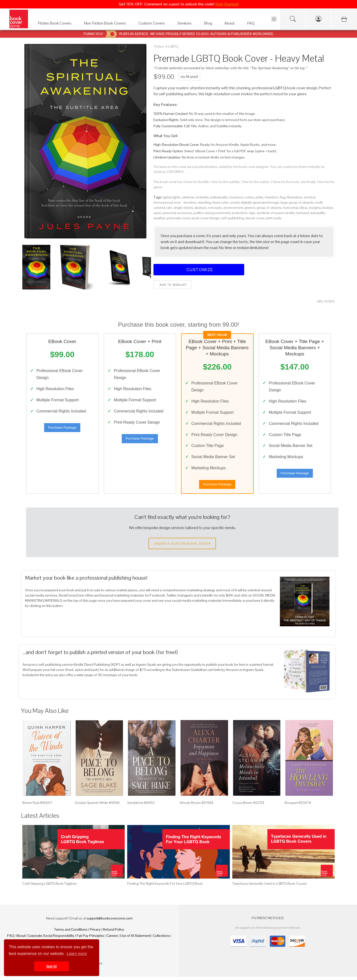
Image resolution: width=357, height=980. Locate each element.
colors (250, 197)
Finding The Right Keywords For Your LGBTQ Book (165, 887)
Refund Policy (114, 933)
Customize (199, 269)
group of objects (269, 208)
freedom (271, 197)
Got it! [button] (52, 966)
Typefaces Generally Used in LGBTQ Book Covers (269, 887)
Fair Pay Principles (90, 939)
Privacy (95, 933)
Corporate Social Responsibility (51, 939)
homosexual (163, 202)
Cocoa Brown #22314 (248, 806)
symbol (309, 197)
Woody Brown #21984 (196, 806)
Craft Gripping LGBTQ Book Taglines (49, 887)
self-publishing (233, 218)
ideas (304, 208)
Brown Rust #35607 (37, 806)
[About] (231, 24)
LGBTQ (173, 47)
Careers (112, 939)
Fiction (159, 47)
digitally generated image (260, 202)
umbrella (202, 197)
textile (290, 213)
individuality (219, 197)
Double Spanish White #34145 (97, 806)
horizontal (291, 208)
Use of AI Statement (135, 939)
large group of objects (297, 202)
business (237, 197)
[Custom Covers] (153, 24)
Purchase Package (62, 429)
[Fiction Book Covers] (56, 24)
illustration (295, 197)
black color (221, 202)
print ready (274, 218)
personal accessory (178, 213)
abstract (200, 208)
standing (204, 202)
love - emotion (185, 202)
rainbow (188, 197)
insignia (315, 208)
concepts (215, 208)
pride (259, 197)
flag (283, 197)
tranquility (318, 213)
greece (250, 208)
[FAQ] (252, 24)
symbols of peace (270, 213)
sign (252, 213)
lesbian (328, 208)
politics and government (212, 213)
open (157, 213)
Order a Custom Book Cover (182, 547)
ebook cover (255, 218)
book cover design (206, 218)
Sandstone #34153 (141, 806)
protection (239, 213)
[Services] (186, 24)
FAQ (11, 939)
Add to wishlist (173, 285)
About (21, 939)
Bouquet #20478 (298, 806)
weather (160, 218)
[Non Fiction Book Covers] (106, 24)
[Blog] (209, 24)
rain (169, 208)
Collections (161, 939)
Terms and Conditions (71, 933)
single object (183, 208)
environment (233, 208)
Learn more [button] (77, 954)
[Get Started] (227, 4)
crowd (235, 202)
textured (303, 213)
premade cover (179, 218)
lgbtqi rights (172, 197)
